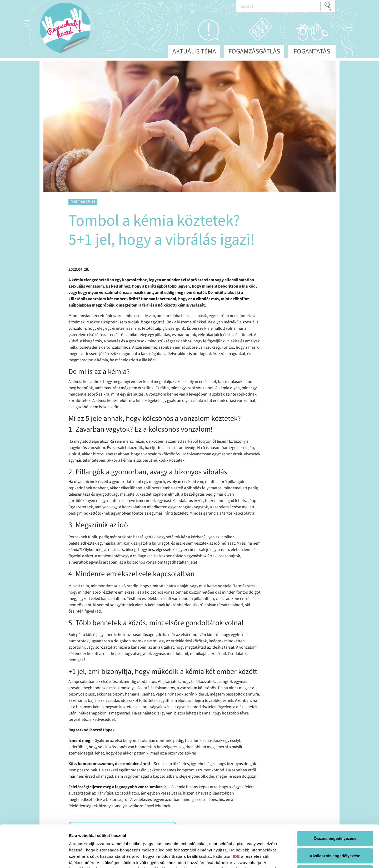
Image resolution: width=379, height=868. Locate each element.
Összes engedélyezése (335, 799)
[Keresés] (278, 6)
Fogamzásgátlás (254, 51)
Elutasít (335, 833)
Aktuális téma (194, 51)
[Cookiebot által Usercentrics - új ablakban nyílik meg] (34, 858)
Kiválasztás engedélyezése (335, 816)
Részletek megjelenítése (299, 858)
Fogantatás (312, 51)
